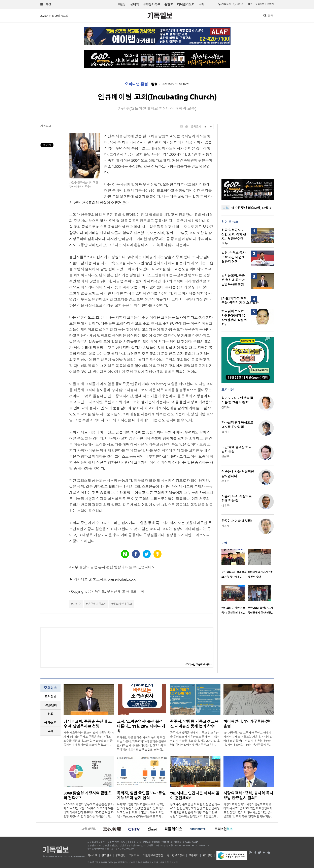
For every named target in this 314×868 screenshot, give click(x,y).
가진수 (77, 604)
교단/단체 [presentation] (50, 705)
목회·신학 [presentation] (50, 722)
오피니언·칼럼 (136, 84)
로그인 (270, 4)
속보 (226, 208)
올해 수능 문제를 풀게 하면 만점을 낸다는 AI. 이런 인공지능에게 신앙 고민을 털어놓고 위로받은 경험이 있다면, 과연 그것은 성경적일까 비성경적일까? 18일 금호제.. (195, 810)
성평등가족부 (152, 4)
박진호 (225, 432)
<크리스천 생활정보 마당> (198, 664)
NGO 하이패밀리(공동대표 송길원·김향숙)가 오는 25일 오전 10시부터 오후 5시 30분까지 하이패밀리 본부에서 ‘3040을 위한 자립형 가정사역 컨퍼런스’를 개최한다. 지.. (89, 810)
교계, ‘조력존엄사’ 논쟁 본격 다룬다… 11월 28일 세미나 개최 (141, 726)
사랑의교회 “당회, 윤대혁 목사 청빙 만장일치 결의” (248, 795)
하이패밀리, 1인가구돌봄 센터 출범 (248, 724)
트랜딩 (121, 4)
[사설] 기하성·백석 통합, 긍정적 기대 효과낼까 (240, 300)
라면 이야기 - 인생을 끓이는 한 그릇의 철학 (237, 400)
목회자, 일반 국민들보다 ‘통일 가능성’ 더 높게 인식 (141, 795)
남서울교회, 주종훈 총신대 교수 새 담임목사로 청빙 (233, 280)
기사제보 (134, 855)
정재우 (225, 407)
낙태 (201, 4)
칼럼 (154, 84)
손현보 (169, 4)
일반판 (240, 4)
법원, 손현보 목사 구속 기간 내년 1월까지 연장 (233, 257)
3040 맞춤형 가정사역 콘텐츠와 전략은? (88, 795)
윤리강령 (207, 855)
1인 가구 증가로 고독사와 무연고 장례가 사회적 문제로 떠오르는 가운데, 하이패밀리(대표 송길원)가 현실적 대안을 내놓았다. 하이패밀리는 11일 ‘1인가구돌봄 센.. (248, 739)
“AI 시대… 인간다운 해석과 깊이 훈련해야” (195, 795)
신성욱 (225, 456)
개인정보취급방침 (153, 855)
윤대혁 (134, 4)
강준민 (225, 481)
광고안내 (106, 855)
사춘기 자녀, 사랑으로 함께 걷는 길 (237, 498)
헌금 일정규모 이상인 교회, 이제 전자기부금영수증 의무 (234, 237)
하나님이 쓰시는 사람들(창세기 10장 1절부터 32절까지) (234, 318)
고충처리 (194, 855)
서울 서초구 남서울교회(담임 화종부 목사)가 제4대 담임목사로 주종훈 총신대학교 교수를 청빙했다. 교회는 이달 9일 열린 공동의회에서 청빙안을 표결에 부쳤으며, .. (89, 739)
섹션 (46, 4)
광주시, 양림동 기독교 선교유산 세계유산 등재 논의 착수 (194, 724)
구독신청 (260, 4)
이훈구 (225, 506)
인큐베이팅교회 (97, 604)
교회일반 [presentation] (50, 696)
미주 (250, 4)
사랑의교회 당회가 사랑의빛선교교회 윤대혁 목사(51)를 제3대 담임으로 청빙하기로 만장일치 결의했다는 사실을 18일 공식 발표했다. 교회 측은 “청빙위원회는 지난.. (248, 810)
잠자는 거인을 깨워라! (237, 521)
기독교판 (226, 4)
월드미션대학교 (123, 604)
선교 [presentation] (50, 714)
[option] (235, 565)
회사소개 (93, 855)
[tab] (50, 697)
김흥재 (225, 526)
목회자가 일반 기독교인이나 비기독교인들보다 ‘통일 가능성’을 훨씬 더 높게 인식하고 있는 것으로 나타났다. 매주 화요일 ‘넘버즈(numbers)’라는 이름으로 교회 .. (141, 810)
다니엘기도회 (186, 4)
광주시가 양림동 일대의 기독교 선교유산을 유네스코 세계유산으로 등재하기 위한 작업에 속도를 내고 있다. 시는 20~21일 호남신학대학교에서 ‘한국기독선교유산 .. (195, 739)
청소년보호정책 (176, 855)
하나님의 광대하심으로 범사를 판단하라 (237, 425)
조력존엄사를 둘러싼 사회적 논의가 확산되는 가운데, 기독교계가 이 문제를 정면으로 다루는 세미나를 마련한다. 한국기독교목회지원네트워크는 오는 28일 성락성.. (142, 743)
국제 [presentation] (50, 731)
